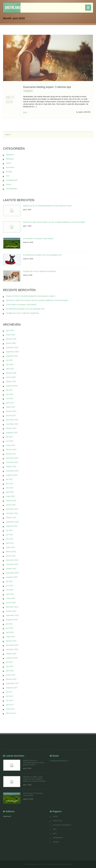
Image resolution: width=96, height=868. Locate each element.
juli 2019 (9, 624)
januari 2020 (11, 603)
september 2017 (12, 683)
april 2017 (10, 705)
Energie (9, 172)
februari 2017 (11, 713)
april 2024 (10, 403)
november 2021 (12, 513)
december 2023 (12, 420)
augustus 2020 (12, 577)
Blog (55, 829)
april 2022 (10, 492)
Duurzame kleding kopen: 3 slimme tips (47, 87)
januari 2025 (11, 377)
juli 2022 (9, 479)
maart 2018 (10, 675)
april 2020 (10, 594)
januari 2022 (11, 505)
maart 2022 (10, 496)
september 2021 (12, 522)
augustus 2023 (12, 432)
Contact (56, 842)
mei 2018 (10, 666)
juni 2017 (10, 696)
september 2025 (12, 352)
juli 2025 (9, 360)
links (55, 833)
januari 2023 (11, 454)
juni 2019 (10, 628)
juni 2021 (10, 535)
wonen (9, 184)
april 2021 (10, 543)
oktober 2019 (11, 611)
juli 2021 (9, 530)
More (25, 112)
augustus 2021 (12, 526)
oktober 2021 (11, 518)
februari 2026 (11, 339)
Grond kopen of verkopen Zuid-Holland (38, 239)
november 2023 (12, 424)
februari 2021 (11, 552)
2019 (34, 19)
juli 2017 (9, 692)
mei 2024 (10, 398)
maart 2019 (10, 637)
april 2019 (10, 632)
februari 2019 (11, 641)
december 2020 (12, 560)
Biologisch (10, 159)
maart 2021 (10, 547)
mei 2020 (10, 590)
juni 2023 (10, 441)
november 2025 (12, 347)
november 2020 (12, 564)
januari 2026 (11, 343)
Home (40, 19)
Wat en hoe (57, 821)
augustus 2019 (12, 620)
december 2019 (12, 607)
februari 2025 (11, 373)
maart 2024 (10, 407)
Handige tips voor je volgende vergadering (39, 271)
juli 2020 (9, 581)
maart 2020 (10, 598)
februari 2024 (11, 411)
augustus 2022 (12, 475)
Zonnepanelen (12, 189)
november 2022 (12, 462)
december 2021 (12, 509)
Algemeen (10, 155)
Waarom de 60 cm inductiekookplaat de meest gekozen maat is (48, 206)
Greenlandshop (13, 8)
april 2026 (10, 330)
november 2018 (12, 649)
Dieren (9, 163)
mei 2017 (10, 700)
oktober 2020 (11, 569)
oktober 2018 (11, 654)
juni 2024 (10, 394)
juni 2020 (10, 586)
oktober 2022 (11, 467)
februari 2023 (11, 450)
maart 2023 (10, 445)
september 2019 (12, 615)
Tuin (8, 176)
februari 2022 (11, 501)
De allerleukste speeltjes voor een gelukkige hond (42, 255)
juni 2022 (10, 484)
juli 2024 (9, 390)
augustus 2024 (12, 386)
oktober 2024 (11, 381)
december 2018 (12, 645)
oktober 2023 (11, 428)
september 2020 (12, 573)
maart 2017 (10, 709)
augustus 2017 (12, 688)
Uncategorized (12, 180)
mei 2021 (10, 539)
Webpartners (58, 838)
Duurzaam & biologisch (62, 825)
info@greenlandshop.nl (59, 761)
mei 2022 (10, 488)
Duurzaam (28, 91)
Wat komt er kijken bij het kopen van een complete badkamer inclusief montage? (54, 222)
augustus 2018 (12, 658)
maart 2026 (10, 335)
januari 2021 (11, 556)
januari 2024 (11, 415)
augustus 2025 (12, 356)
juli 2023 (9, 437)
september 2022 (12, 471)
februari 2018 (11, 679)
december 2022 (12, 458)
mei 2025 (10, 364)
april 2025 (10, 369)
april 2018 (10, 671)
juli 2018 (9, 662)
